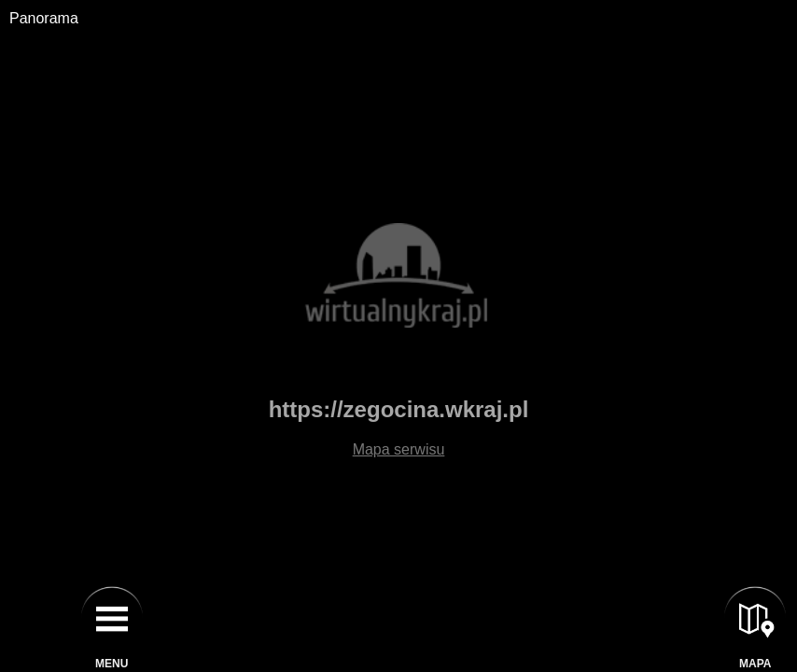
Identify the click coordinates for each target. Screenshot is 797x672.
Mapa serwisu (399, 449)
